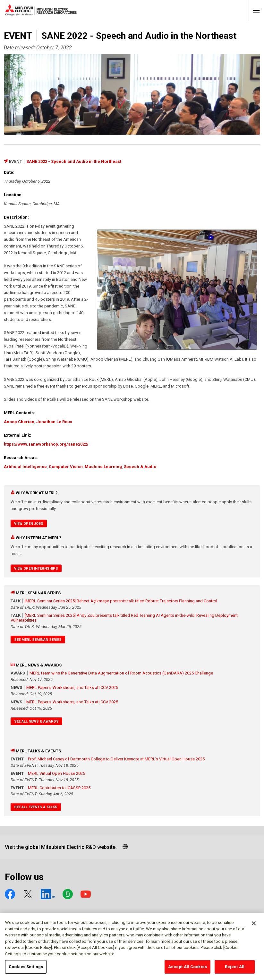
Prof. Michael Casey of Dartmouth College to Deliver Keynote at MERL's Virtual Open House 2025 (116, 759)
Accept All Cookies (187, 970)
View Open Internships (36, 569)
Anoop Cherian (19, 422)
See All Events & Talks (36, 807)
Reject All (235, 970)
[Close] (254, 927)
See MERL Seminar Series (38, 640)
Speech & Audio (140, 467)
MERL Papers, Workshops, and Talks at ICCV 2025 (72, 687)
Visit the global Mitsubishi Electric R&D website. (61, 847)
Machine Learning (103, 467)
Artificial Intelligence (25, 467)
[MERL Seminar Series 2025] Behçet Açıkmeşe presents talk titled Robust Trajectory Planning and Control (121, 601)
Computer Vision (66, 467)
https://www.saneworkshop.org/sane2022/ (46, 444)
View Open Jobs (29, 524)
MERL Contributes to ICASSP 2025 (59, 788)
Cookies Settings (26, 970)
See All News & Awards (36, 721)
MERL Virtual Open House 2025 (56, 773)
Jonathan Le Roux (54, 422)
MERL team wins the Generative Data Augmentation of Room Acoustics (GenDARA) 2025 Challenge (121, 673)
